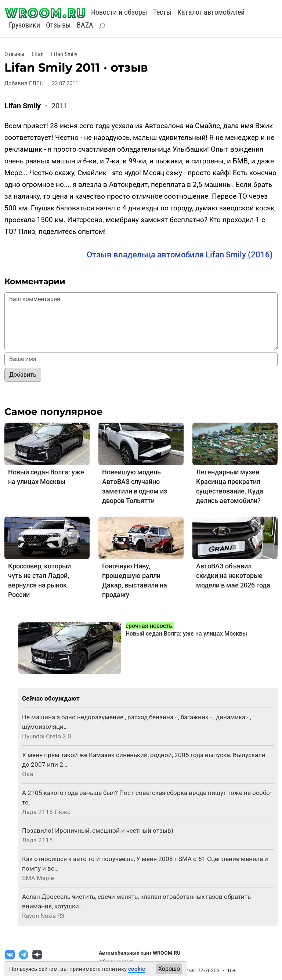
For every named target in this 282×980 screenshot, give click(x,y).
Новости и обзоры (119, 12)
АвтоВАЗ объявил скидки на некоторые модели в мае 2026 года (233, 576)
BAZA (85, 25)
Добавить (23, 375)
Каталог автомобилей (211, 12)
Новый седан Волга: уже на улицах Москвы (186, 634)
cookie (137, 969)
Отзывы (58, 25)
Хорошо (169, 969)
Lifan (38, 54)
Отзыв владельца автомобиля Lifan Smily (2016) (180, 255)
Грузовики (24, 25)
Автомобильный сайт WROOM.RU (140, 953)
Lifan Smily (64, 54)
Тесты (162, 12)
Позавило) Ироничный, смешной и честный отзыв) (98, 831)
